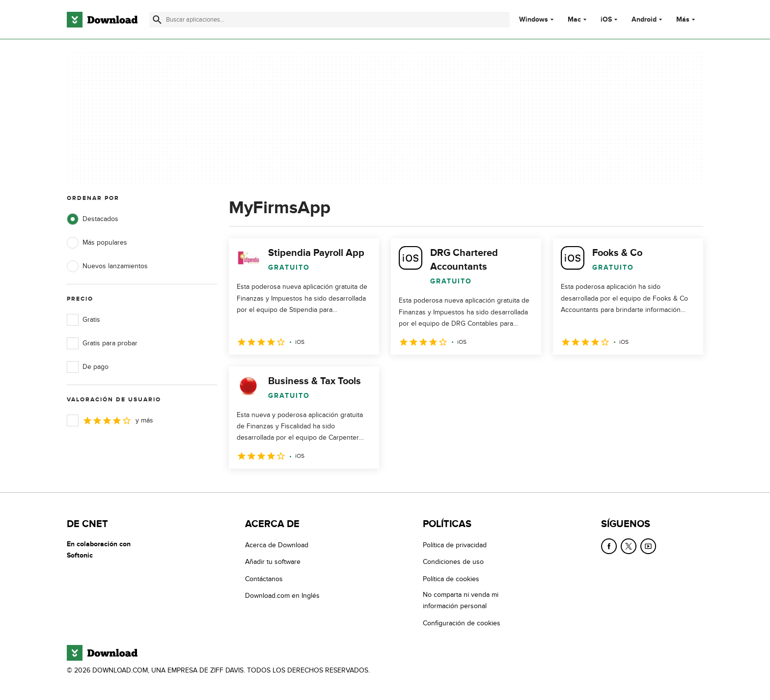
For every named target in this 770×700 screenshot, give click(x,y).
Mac (574, 20)
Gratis (83, 320)
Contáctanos (264, 579)
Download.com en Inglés (282, 596)
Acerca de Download (277, 545)
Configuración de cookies (462, 623)
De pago (88, 367)
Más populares (97, 243)
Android (644, 20)
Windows (534, 20)
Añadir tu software (273, 562)
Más (687, 19)
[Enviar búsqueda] (157, 20)
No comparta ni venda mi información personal (461, 600)
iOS (606, 20)
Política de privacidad (455, 545)
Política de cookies (451, 579)
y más (110, 420)
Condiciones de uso (453, 562)
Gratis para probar (102, 343)
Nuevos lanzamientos (107, 266)
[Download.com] (102, 20)
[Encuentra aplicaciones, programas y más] (329, 20)
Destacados (93, 219)
